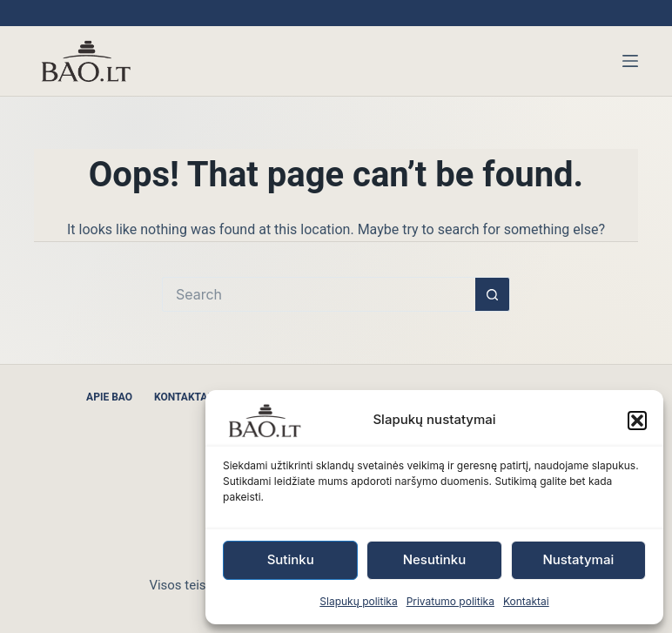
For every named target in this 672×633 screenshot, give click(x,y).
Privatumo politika (450, 601)
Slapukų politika (358, 601)
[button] (637, 421)
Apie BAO (109, 397)
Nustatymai (578, 559)
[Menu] (630, 61)
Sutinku (291, 559)
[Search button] (493, 294)
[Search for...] (319, 294)
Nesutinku (435, 559)
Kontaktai (526, 601)
